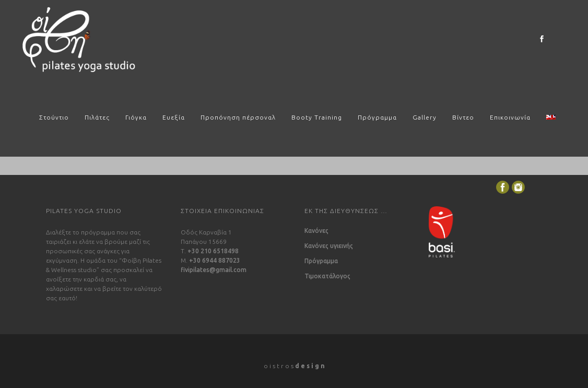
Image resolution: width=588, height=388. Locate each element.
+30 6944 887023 (215, 260)
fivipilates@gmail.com (214, 270)
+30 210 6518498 (213, 251)
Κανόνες (316, 231)
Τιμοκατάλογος (327, 276)
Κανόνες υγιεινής (329, 246)
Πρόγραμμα (321, 261)
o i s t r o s (294, 366)
